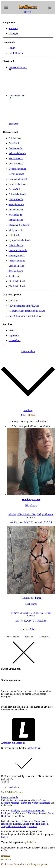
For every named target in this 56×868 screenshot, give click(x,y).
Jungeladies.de (16, 210)
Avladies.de (14, 143)
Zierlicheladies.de (17, 281)
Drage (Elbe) (19, 816)
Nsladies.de (14, 235)
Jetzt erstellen (34, 748)
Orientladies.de (16, 245)
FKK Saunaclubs (24, 306)
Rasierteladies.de (17, 261)
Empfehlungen (16, 53)
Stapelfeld (35, 824)
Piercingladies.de (17, 256)
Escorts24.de (15, 189)
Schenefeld (27, 821)
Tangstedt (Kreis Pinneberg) (15, 826)
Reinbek (33, 826)
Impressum (14, 335)
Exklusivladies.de (17, 194)
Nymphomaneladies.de (20, 240)
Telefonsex (14, 124)
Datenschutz (15, 340)
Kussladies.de (15, 215)
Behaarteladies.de (17, 153)
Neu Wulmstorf (19, 813)
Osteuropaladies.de (18, 250)
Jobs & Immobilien (26, 316)
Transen (44, 800)
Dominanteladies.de (18, 179)
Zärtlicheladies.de (17, 286)
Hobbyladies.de (16, 204)
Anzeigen (13, 34)
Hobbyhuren (27, 311)
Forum (12, 48)
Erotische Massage (10, 803)
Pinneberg (32, 813)
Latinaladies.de (16, 220)
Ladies (4, 837)
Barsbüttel (16, 821)
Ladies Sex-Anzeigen (17, 800)
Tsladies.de (14, 276)
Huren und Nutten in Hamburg (36, 803)
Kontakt (13, 330)
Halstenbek (7, 824)
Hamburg (15, 811)
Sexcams (29, 637)
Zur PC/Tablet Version (12, 792)
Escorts (36, 800)
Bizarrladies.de (16, 159)
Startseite (13, 28)
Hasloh (44, 824)
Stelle (50, 813)
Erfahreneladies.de (18, 184)
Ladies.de (13, 301)
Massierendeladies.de (19, 225)
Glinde (26, 824)
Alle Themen (13, 637)
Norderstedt (39, 811)
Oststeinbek (26, 811)
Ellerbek (17, 824)
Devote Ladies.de (10, 797)
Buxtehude (6, 816)
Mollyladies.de (16, 230)
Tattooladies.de (16, 271)
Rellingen (6, 813)
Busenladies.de (16, 164)
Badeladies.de (15, 148)
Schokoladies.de (16, 266)
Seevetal (43, 813)
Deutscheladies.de (17, 169)
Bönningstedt (40, 821)
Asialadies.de (15, 138)
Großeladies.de (16, 199)
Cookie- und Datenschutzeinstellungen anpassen (24, 864)
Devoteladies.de (16, 174)
